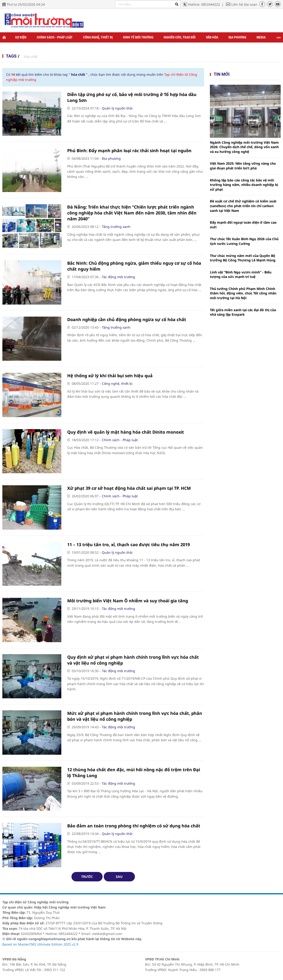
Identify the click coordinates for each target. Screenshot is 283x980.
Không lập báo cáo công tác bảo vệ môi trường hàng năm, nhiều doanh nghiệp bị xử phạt (244, 185)
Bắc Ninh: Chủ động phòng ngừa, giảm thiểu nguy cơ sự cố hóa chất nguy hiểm (134, 266)
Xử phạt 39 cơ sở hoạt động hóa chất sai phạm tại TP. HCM (129, 488)
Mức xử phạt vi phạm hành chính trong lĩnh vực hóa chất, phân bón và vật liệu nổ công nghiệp (135, 716)
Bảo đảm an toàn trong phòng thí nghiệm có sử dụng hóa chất (134, 826)
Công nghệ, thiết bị (98, 37)
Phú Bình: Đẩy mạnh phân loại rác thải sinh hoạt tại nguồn (129, 151)
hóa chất (31, 57)
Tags (11, 56)
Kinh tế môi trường (138, 37)
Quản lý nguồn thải (117, 108)
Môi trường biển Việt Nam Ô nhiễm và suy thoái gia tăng (128, 601)
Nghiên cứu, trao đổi (180, 37)
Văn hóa (212, 37)
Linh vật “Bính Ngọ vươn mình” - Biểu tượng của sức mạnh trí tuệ (241, 274)
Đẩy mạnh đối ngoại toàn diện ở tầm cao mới (243, 225)
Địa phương (237, 37)
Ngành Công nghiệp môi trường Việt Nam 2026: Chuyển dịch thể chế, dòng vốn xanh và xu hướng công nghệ (244, 147)
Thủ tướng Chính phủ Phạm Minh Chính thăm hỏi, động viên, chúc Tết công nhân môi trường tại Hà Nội (243, 293)
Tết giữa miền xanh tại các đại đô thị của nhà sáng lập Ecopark (243, 312)
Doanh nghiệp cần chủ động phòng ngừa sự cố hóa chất (127, 319)
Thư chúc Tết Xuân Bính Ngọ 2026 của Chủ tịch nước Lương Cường (244, 241)
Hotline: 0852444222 (204, 4)
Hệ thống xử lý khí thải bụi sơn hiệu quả (110, 376)
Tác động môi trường (119, 277)
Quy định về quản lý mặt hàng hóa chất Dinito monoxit (126, 432)
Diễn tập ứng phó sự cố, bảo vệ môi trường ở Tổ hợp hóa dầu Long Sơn (132, 97)
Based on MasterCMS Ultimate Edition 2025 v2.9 (40, 944)
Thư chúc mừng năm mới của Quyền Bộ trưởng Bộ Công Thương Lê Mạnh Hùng (243, 258)
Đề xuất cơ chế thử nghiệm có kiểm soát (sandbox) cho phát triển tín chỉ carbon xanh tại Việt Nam (243, 206)
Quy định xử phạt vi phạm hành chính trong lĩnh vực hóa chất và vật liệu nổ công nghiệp (133, 660)
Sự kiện (21, 37)
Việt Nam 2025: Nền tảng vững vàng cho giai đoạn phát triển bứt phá (243, 166)
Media (261, 37)
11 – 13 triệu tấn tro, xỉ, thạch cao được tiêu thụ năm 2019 (129, 544)
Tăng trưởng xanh (116, 227)
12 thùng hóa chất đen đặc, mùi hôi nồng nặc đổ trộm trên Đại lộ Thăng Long (134, 773)
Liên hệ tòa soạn (244, 4)
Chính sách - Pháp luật (55, 37)
